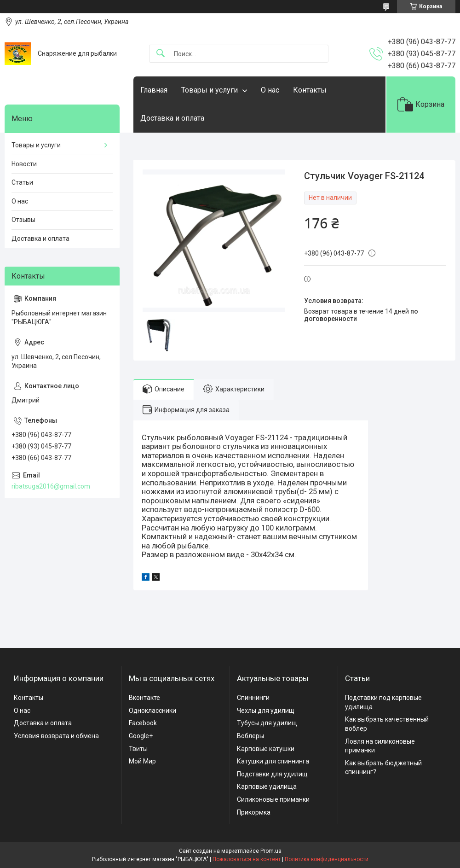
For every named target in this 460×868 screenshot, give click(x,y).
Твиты (138, 749)
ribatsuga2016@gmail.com (51, 486)
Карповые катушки (266, 749)
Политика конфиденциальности (327, 859)
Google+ (141, 736)
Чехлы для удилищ (266, 711)
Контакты (310, 90)
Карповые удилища (267, 786)
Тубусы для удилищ (267, 723)
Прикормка (254, 812)
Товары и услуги (210, 90)
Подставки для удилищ (272, 774)
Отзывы (23, 220)
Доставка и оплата (172, 118)
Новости (24, 164)
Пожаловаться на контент (247, 859)
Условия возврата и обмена (56, 736)
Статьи (22, 182)
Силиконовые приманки (273, 799)
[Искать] (161, 54)
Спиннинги (253, 698)
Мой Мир (142, 761)
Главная (154, 90)
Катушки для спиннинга (273, 761)
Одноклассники (152, 711)
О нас (270, 90)
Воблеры (250, 736)
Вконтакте (144, 698)
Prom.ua (271, 851)
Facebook (143, 723)
